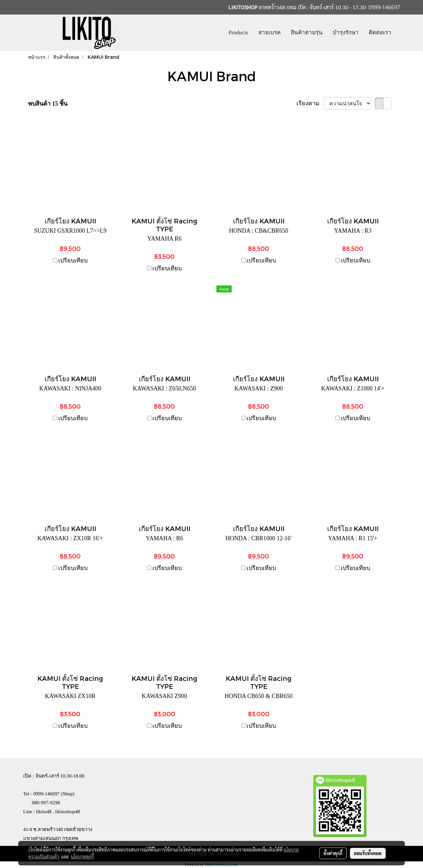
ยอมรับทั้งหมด (368, 853)
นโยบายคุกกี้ (82, 856)
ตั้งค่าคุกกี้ (333, 853)
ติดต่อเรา (380, 33)
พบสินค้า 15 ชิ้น (48, 104)
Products (239, 33)
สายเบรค (269, 33)
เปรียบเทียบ (73, 260)
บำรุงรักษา (346, 33)
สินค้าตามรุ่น (307, 33)
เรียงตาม (310, 103)
